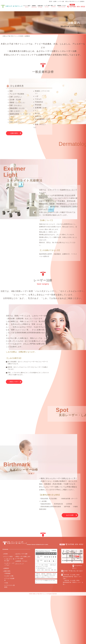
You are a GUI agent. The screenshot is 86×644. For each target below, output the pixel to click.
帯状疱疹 (8, 485)
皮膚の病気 (14, 139)
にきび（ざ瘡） (10, 487)
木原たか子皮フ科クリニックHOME (13, 36)
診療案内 (27, 36)
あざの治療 (70, 426)
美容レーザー (14, 356)
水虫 (7, 494)
